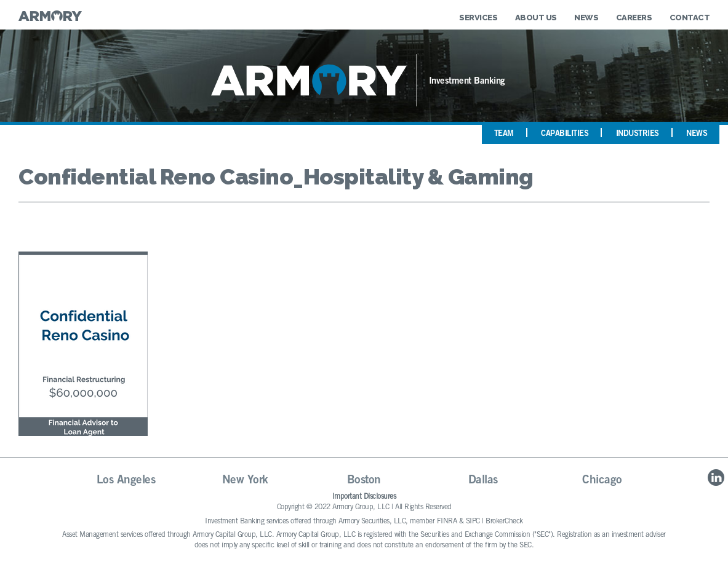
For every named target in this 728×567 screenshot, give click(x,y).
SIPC (473, 521)
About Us (536, 18)
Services (478, 18)
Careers (634, 18)
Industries (638, 134)
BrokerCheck (504, 521)
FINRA (447, 521)
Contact (690, 18)
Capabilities (565, 134)
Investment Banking (467, 81)
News (586, 18)
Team (504, 134)
